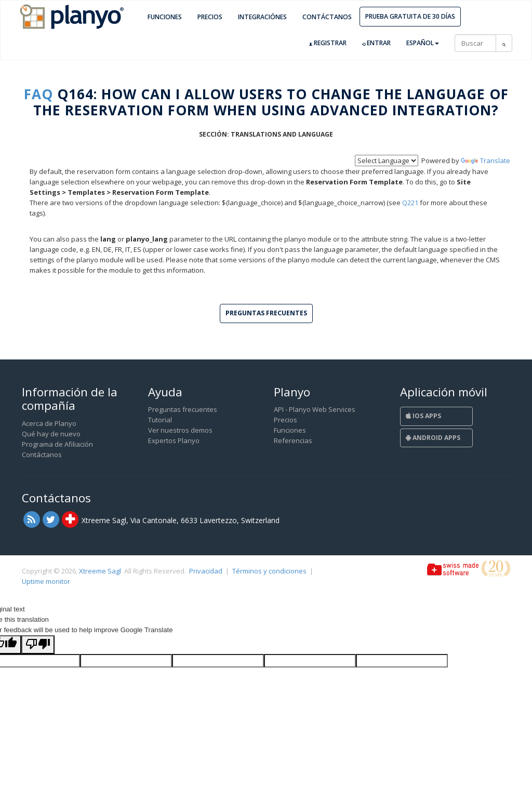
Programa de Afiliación (57, 444)
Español (423, 43)
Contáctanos (327, 17)
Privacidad (206, 571)
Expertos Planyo (174, 440)
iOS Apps (423, 416)
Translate (486, 161)
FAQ (38, 94)
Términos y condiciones (269, 571)
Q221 (410, 203)
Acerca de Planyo (49, 423)
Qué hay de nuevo (51, 434)
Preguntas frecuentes (183, 409)
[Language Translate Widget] (387, 161)
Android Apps (433, 438)
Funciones (165, 17)
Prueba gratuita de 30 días (410, 16)
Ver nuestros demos (180, 430)
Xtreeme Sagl (100, 571)
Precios (210, 17)
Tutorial (160, 420)
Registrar (328, 43)
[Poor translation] (38, 645)
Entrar (376, 43)
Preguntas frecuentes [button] (266, 313)
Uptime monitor (46, 581)
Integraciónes (262, 17)
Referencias (293, 440)
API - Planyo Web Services (315, 409)
